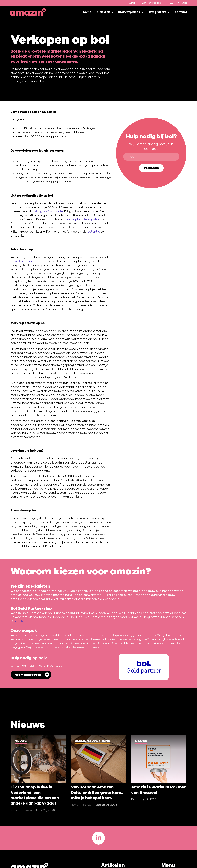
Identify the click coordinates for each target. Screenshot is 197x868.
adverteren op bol (24, 261)
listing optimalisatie (48, 211)
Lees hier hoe (23, 621)
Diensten (105, 12)
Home (87, 12)
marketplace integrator (82, 219)
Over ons (132, 3)
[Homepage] (28, 12)
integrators (159, 12)
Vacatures (183, 3)
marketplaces (131, 12)
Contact (181, 12)
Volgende (151, 168)
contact (70, 305)
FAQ (171, 3)
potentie (94, 232)
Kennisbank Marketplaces (153, 3)
